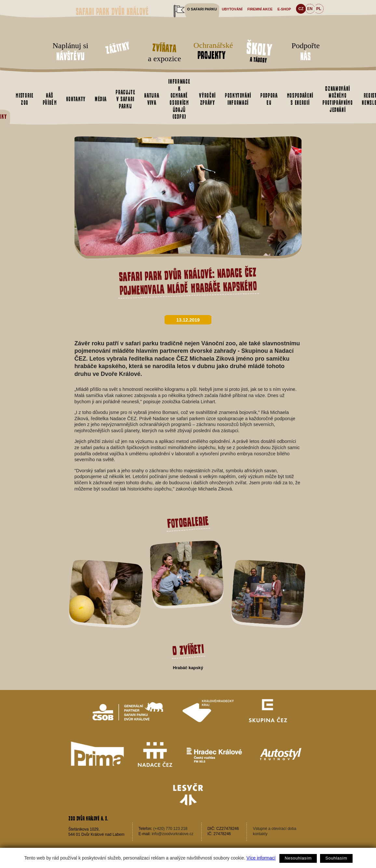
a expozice (164, 51)
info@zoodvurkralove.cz (172, 834)
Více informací (261, 858)
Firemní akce (260, 9)
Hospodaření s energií (300, 99)
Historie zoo (24, 99)
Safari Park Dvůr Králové (112, 12)
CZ (301, 9)
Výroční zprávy (207, 99)
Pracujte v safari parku (125, 99)
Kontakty (76, 99)
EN (310, 9)
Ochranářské (212, 51)
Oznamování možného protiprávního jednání (337, 99)
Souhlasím (336, 858)
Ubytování (232, 9)
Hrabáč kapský (188, 668)
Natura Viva (152, 99)
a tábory (259, 52)
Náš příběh (50, 99)
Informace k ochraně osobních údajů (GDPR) (179, 99)
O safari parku (202, 9)
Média (101, 99)
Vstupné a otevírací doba (274, 829)
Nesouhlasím (298, 858)
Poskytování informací (238, 99)
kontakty (260, 834)
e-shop (284, 9)
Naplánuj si (70, 52)
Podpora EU (269, 99)
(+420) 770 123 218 (170, 829)
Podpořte (306, 52)
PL (319, 9)
